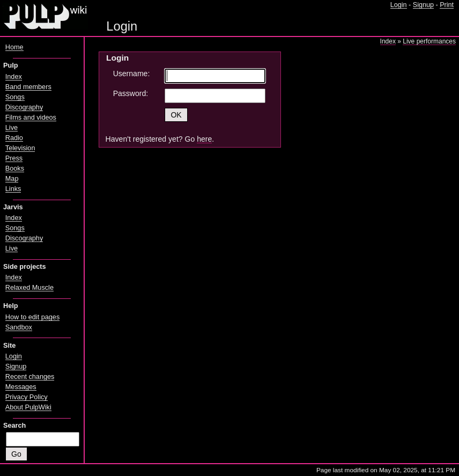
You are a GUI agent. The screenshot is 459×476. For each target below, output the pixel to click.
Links (13, 189)
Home (14, 47)
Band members (28, 87)
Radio (14, 138)
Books (15, 169)
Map (12, 179)
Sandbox (19, 327)
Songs (15, 97)
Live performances (429, 41)
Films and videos (31, 118)
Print (447, 5)
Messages (21, 387)
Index (388, 41)
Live (12, 128)
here (204, 139)
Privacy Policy (27, 397)
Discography (24, 107)
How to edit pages (32, 317)
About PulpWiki (28, 407)
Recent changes (30, 377)
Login (399, 5)
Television (20, 148)
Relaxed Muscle (29, 288)
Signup (423, 5)
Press (14, 158)
